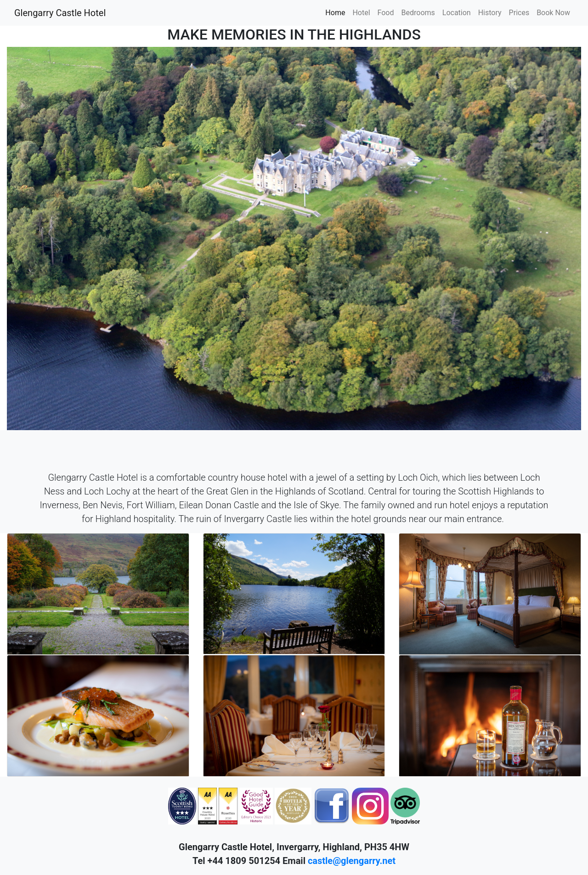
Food (386, 13)
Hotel (361, 13)
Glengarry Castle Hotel (60, 13)
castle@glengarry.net (352, 861)
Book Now (553, 13)
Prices (519, 13)
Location (457, 13)
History (490, 13)
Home (335, 13)
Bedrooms (418, 13)
